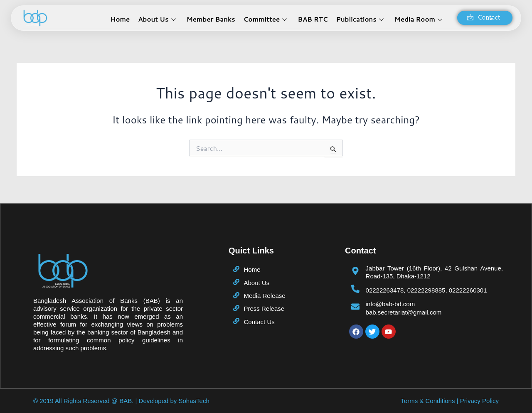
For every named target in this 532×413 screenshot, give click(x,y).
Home (120, 19)
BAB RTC (313, 19)
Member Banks (211, 19)
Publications (360, 19)
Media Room (418, 19)
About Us (157, 19)
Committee (265, 19)
